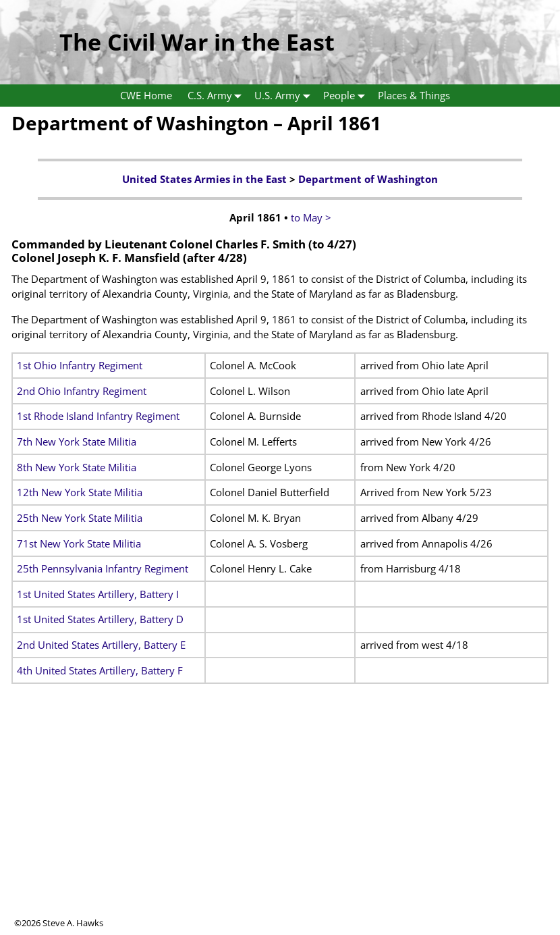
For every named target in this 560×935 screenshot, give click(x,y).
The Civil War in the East (197, 42)
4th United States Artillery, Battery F (100, 670)
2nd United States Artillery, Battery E (101, 645)
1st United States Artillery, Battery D (100, 619)
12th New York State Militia (80, 492)
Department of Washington (368, 179)
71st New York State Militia (79, 543)
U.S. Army (285, 96)
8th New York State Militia (77, 467)
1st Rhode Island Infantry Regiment (98, 416)
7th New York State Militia (77, 442)
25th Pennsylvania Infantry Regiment (103, 568)
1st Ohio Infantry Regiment (80, 365)
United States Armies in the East (204, 179)
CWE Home (146, 95)
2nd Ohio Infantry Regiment (82, 391)
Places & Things (414, 95)
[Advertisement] (280, 822)
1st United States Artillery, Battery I (98, 594)
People (347, 96)
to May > (311, 217)
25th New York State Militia (80, 518)
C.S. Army (218, 96)
